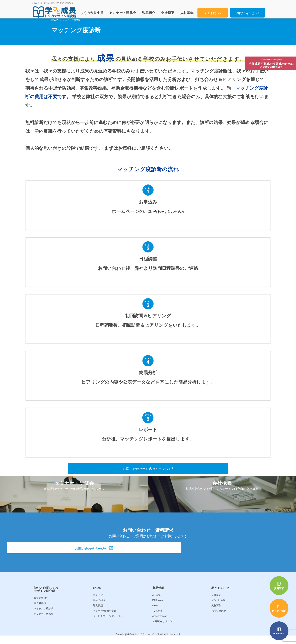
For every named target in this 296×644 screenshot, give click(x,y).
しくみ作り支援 (92, 13)
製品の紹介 (99, 608)
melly (155, 613)
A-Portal (157, 603)
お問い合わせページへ (148, 558)
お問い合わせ (248, 13)
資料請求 (279, 586)
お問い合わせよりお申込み (164, 211)
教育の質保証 (41, 606)
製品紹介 (149, 13)
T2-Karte (157, 618)
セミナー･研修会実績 (105, 618)
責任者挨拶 (40, 611)
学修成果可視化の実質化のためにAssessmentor (272, 64)
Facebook (279, 631)
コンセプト (99, 603)
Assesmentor (160, 624)
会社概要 (168, 13)
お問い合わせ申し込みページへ (148, 468)
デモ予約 (213, 13)
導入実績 (98, 613)
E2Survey (158, 608)
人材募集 (187, 13)
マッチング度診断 (44, 616)
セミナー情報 (279, 608)
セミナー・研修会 (123, 13)
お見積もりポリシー (163, 629)
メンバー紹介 (219, 608)
